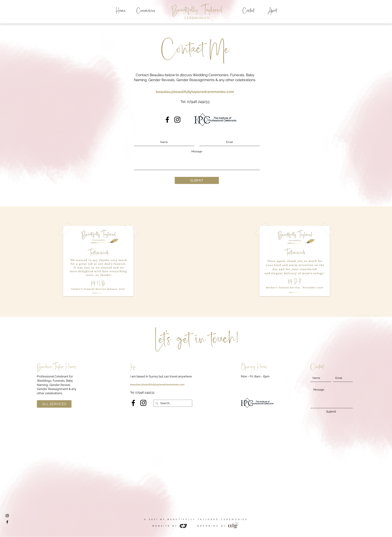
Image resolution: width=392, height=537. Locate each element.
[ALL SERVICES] (54, 404)
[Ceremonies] (146, 11)
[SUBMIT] (197, 180)
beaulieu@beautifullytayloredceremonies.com (195, 92)
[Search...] (172, 403)
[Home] (121, 11)
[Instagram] (177, 120)
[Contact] (248, 11)
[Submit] (331, 412)
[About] (272, 11)
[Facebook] (167, 120)
